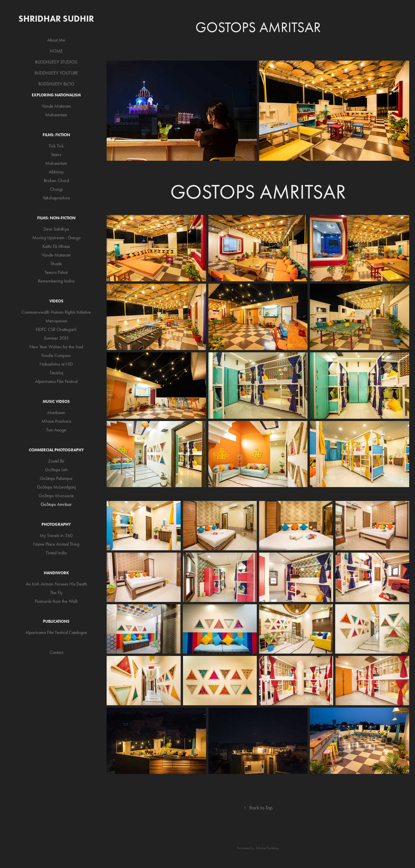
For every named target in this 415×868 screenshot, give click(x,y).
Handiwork (56, 573)
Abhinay (56, 172)
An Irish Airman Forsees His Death (56, 584)
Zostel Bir (56, 461)
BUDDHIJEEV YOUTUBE (56, 73)
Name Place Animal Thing (56, 544)
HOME (56, 51)
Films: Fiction (56, 135)
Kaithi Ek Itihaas (56, 246)
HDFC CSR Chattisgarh (56, 329)
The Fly (56, 593)
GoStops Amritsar (56, 504)
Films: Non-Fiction (56, 218)
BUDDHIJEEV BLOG (56, 84)
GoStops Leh (56, 470)
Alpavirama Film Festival (56, 381)
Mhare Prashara (56, 421)
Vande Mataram (56, 106)
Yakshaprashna (56, 198)
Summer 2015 (56, 338)
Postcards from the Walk (56, 601)
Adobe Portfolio (267, 848)
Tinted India (56, 553)
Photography (56, 524)
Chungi (56, 189)
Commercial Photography (56, 450)
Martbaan (56, 413)
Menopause (56, 321)
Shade (56, 264)
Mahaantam (56, 115)
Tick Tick (56, 146)
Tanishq (56, 373)
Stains (56, 155)
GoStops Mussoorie (56, 496)
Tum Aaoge (56, 430)
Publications (56, 621)
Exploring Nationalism (56, 95)
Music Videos (56, 402)
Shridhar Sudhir (56, 19)
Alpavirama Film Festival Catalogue (56, 632)
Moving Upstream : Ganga (56, 238)
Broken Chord (56, 180)
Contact (56, 652)
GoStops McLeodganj (56, 487)
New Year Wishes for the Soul (56, 347)
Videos (56, 301)
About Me (56, 40)
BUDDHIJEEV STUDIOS (56, 62)
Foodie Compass (56, 355)
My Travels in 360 (56, 535)
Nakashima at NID (56, 364)
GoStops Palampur (56, 478)
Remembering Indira (56, 281)
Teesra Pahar (56, 272)
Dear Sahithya (56, 229)
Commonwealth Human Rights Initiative (56, 312)
